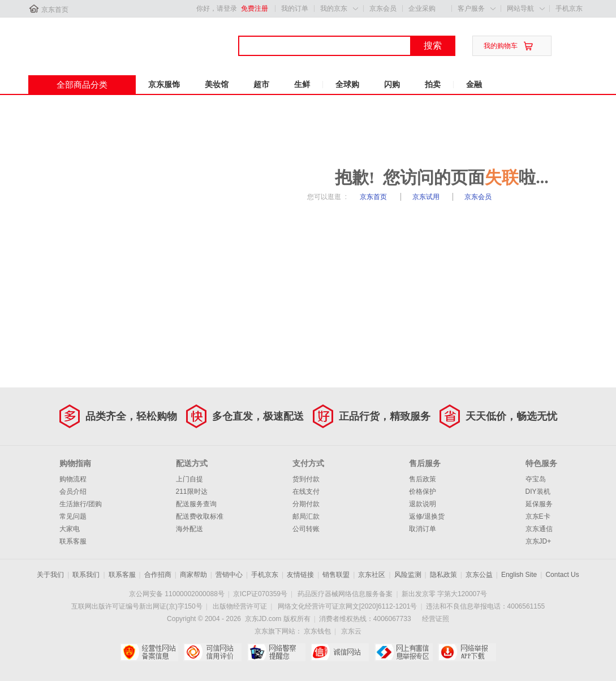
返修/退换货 (427, 516)
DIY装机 (538, 492)
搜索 (433, 46)
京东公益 (479, 575)
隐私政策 (443, 575)
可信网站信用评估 (212, 652)
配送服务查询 (196, 504)
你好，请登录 (217, 8)
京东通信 (539, 529)
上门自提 (189, 479)
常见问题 (73, 516)
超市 (261, 84)
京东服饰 (164, 84)
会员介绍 (73, 492)
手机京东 (569, 8)
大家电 (70, 529)
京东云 (351, 631)
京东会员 (383, 8)
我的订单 (295, 8)
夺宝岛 (536, 479)
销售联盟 (336, 575)
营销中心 (229, 575)
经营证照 (436, 619)
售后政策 (423, 479)
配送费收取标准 (200, 516)
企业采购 (422, 8)
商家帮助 (193, 575)
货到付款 (306, 479)
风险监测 (408, 575)
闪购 (392, 84)
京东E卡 (538, 516)
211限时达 (192, 492)
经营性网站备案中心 (149, 652)
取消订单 (423, 529)
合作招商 (158, 575)
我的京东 (334, 8)
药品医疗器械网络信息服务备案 (345, 594)
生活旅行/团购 (81, 504)
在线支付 (306, 492)
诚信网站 (340, 652)
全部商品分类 (82, 85)
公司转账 (306, 529)
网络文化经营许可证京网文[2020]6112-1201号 (348, 606)
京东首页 (55, 10)
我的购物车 (501, 46)
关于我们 (50, 575)
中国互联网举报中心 (404, 652)
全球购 (347, 84)
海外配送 (189, 529)
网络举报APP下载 (467, 652)
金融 (474, 84)
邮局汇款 (306, 516)
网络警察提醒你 (276, 652)
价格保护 (423, 492)
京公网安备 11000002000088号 (177, 594)
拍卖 (433, 84)
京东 (66, 39)
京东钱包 (317, 631)
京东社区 (372, 575)
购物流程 (73, 479)
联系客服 (73, 541)
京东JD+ (539, 541)
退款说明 (423, 504)
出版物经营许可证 (240, 606)
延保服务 (539, 504)
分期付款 (306, 504)
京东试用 (427, 197)
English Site (519, 575)
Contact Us (562, 575)
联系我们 (86, 575)
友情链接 (300, 575)
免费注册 (255, 8)
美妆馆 (217, 84)
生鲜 (302, 84)
